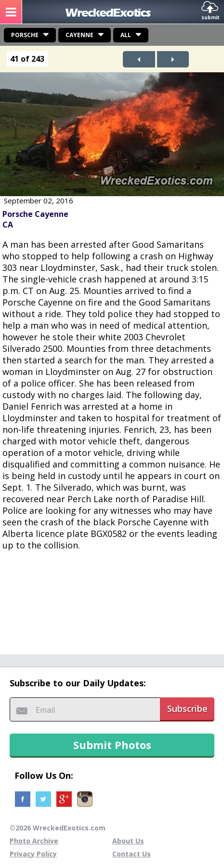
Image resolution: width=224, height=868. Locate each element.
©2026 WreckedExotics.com (58, 828)
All (126, 35)
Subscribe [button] (187, 708)
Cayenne (79, 35)
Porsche (25, 35)
